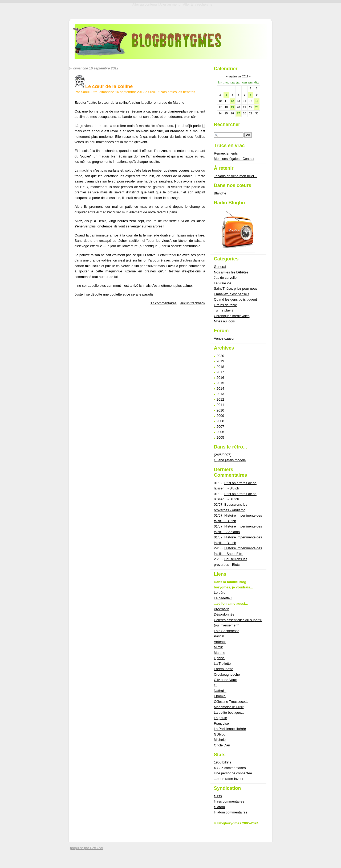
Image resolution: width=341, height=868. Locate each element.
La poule (220, 718)
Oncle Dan (222, 745)
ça (145, 137)
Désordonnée (224, 614)
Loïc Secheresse (227, 631)
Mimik (218, 647)
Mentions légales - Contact (234, 159)
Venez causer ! (225, 339)
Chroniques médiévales (232, 316)
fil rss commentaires (229, 801)
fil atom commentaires (231, 812)
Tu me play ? (224, 310)
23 (257, 107)
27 (238, 113)
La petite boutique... (229, 713)
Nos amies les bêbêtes (178, 92)
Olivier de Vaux (225, 680)
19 (232, 107)
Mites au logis (224, 321)
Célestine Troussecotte (231, 702)
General (220, 267)
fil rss (218, 796)
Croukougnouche (227, 674)
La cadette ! (223, 598)
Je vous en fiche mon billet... (235, 176)
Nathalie (220, 691)
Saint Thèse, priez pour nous (236, 288)
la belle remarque (154, 103)
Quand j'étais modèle (230, 460)
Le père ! (221, 593)
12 (232, 101)
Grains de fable (226, 305)
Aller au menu (170, 4)
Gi (216, 685)
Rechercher (227, 124)
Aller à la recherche (198, 4)
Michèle (220, 740)
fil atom (219, 807)
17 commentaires (163, 303)
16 (257, 101)
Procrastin (222, 609)
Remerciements (226, 153)
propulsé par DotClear (87, 848)
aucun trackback (193, 303)
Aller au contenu (144, 4)
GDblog (220, 734)
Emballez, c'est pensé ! (231, 294)
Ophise (219, 658)
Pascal (219, 636)
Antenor (220, 642)
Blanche (220, 193)
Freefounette (224, 669)
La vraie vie (223, 283)
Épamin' (220, 696)
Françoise (221, 723)
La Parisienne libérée (230, 729)
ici (204, 126)
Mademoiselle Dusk (229, 707)
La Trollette (222, 664)
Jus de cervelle (225, 278)
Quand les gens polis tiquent (236, 299)
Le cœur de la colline (104, 86)
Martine (179, 103)
